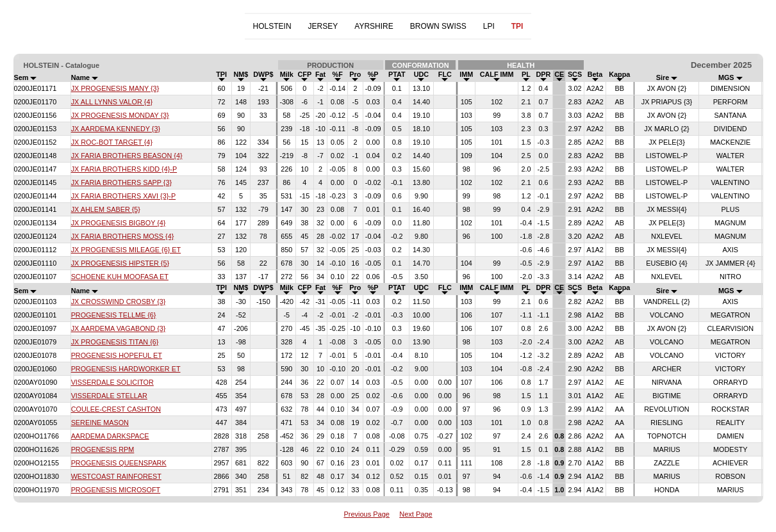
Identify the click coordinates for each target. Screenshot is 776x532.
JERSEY (323, 26)
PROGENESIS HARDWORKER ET (126, 369)
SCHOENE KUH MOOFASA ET (120, 277)
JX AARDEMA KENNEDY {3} (116, 129)
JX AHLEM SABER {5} (106, 209)
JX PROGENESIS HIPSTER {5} (120, 263)
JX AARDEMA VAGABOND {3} (119, 328)
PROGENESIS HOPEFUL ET (117, 355)
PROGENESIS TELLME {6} (114, 315)
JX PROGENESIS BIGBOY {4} (119, 223)
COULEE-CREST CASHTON (116, 409)
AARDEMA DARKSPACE (110, 436)
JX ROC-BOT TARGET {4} (112, 142)
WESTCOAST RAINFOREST (116, 476)
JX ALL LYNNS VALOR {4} (112, 102)
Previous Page (367, 514)
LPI (489, 26)
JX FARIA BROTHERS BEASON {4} (127, 156)
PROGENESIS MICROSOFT (116, 490)
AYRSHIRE (374, 26)
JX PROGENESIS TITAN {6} (115, 342)
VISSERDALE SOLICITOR (112, 382)
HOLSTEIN (272, 26)
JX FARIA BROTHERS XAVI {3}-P (123, 196)
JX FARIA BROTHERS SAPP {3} (121, 182)
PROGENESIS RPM (103, 449)
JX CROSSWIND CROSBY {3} (119, 302)
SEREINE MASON (100, 423)
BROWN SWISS (438, 26)
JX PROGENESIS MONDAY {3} (120, 115)
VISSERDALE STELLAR (109, 396)
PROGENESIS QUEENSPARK (119, 463)
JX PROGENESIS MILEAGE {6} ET (126, 250)
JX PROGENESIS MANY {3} (115, 88)
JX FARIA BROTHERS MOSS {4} (123, 236)
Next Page (416, 514)
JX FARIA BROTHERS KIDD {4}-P (124, 169)
